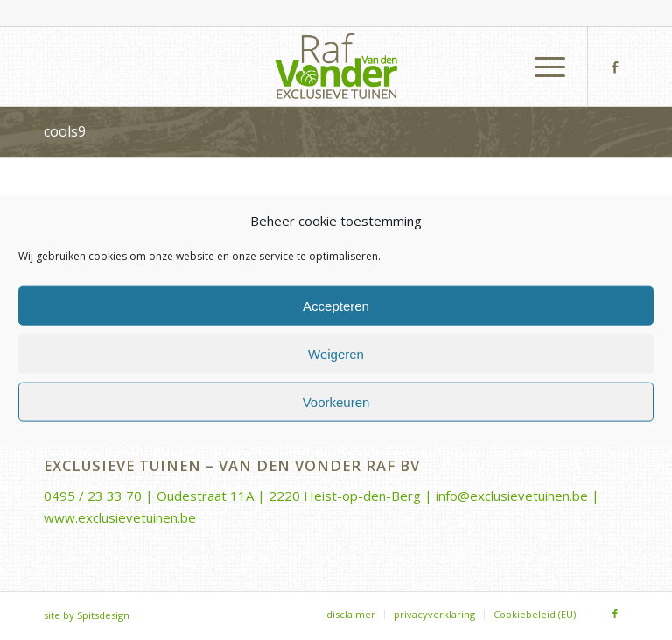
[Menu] (541, 67)
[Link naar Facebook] (615, 67)
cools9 (65, 131)
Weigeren (336, 353)
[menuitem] (541, 67)
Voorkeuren (336, 401)
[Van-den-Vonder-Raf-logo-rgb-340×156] (336, 67)
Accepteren (336, 305)
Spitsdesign (103, 615)
